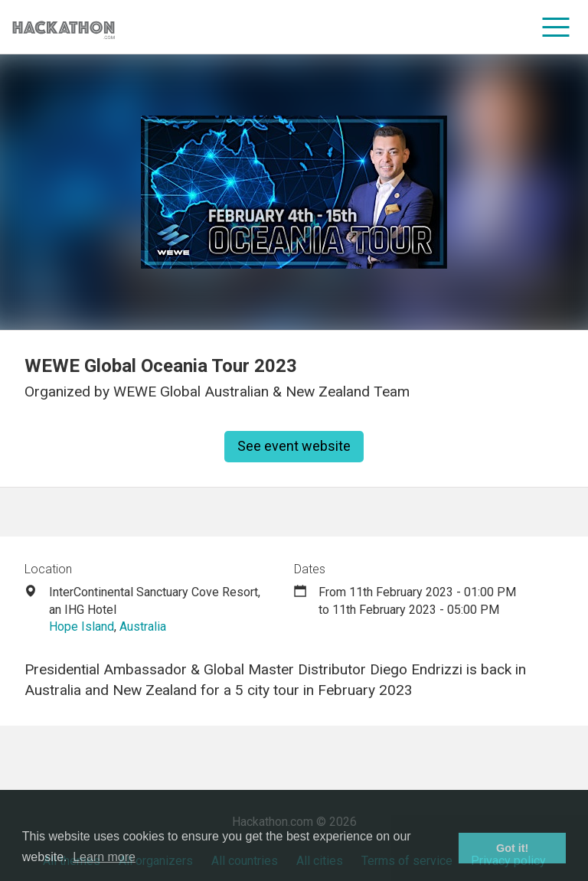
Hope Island (82, 626)
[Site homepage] (64, 27)
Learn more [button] (104, 857)
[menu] (556, 27)
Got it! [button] (512, 848)
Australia (143, 626)
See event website (294, 446)
